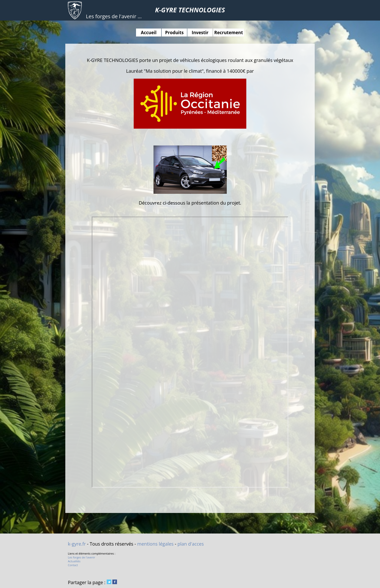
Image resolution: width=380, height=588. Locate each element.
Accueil (149, 33)
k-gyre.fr (77, 544)
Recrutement (229, 33)
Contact (73, 565)
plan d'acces (191, 544)
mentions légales (156, 544)
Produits (174, 33)
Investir (200, 33)
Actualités (74, 561)
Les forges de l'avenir (82, 557)
